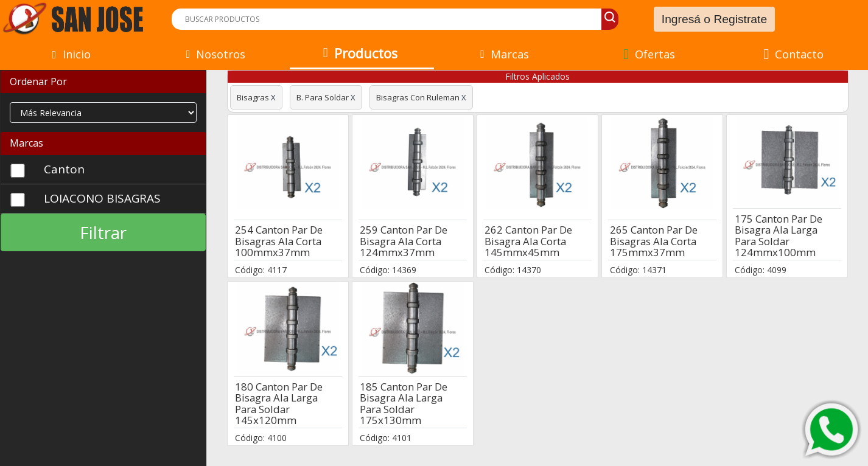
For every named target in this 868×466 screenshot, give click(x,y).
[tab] (103, 82)
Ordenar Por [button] (38, 82)
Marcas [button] (26, 143)
